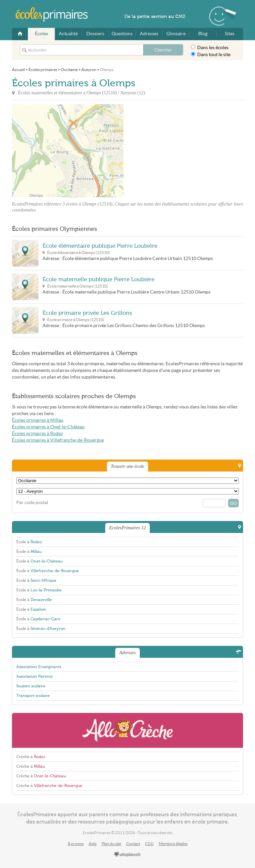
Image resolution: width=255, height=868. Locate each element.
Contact (133, 844)
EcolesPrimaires (55, 15)
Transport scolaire (33, 696)
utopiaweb (127, 855)
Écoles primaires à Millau (38, 420)
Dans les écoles (210, 47)
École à (29, 542)
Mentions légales (173, 844)
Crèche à (31, 757)
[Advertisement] (183, 151)
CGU (149, 844)
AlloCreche (127, 730)
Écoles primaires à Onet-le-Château (48, 427)
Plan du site (111, 844)
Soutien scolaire (31, 686)
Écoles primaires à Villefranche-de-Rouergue (58, 440)
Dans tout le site (211, 54)
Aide (93, 844)
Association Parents (34, 676)
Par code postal (32, 503)
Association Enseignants (39, 667)
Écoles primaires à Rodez (37, 434)
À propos (76, 844)
